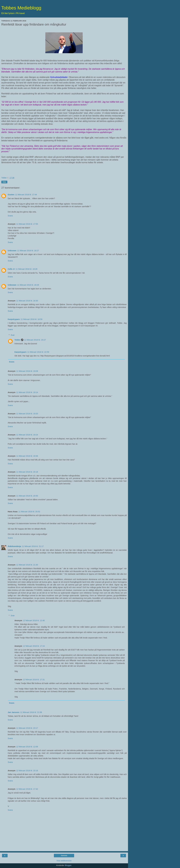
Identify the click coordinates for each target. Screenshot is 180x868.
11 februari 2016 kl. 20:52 (29, 512)
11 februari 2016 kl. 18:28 (26, 269)
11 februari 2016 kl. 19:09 (27, 371)
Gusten (11, 195)
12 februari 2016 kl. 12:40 (34, 620)
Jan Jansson (14, 712)
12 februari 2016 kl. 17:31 (34, 680)
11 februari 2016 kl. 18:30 (27, 301)
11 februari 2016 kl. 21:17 (33, 546)
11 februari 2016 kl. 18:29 (28, 285)
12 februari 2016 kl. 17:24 (34, 646)
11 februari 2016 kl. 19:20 (27, 414)
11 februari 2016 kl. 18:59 (31, 319)
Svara (10, 216)
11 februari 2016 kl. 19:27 (35, 340)
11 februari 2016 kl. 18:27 (28, 251)
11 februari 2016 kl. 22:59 (38, 352)
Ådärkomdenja (14, 546)
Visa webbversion (64, 861)
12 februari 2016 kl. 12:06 (27, 747)
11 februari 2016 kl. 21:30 (27, 565)
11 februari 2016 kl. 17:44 (26, 195)
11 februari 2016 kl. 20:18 (27, 472)
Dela (4, 182)
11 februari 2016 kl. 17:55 (27, 224)
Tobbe (17, 340)
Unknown (12, 251)
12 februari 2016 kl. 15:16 (27, 771)
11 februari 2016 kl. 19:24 (27, 435)
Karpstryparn (14, 319)
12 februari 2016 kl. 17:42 (27, 789)
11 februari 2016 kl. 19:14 (27, 392)
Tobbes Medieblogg (21, 8)
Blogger (68, 865)
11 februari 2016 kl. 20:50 (27, 496)
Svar (13, 335)
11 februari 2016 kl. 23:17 (27, 728)
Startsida (64, 856)
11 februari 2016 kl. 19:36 (27, 456)
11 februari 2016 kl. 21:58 (31, 712)
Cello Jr (11, 269)
